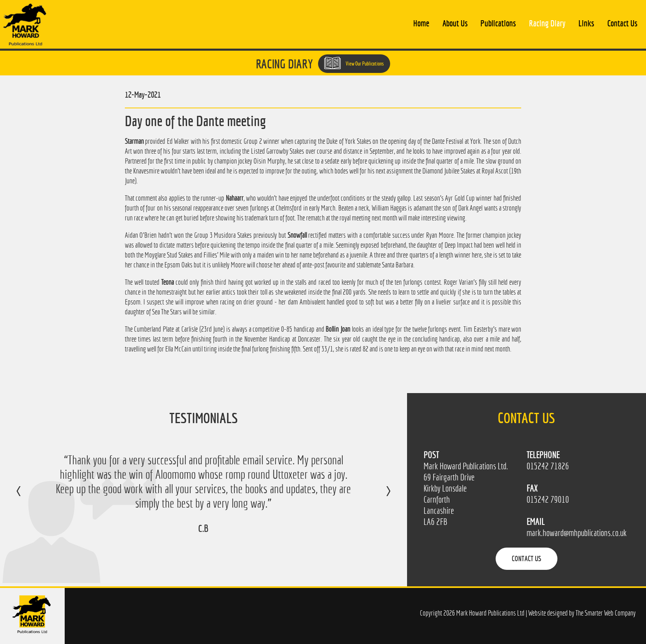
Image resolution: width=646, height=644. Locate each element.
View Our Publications (354, 63)
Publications (498, 23)
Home (421, 23)
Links (586, 23)
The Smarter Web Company (606, 613)
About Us (455, 23)
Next (380, 497)
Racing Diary (547, 23)
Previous (27, 497)
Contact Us (622, 23)
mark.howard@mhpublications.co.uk (577, 533)
